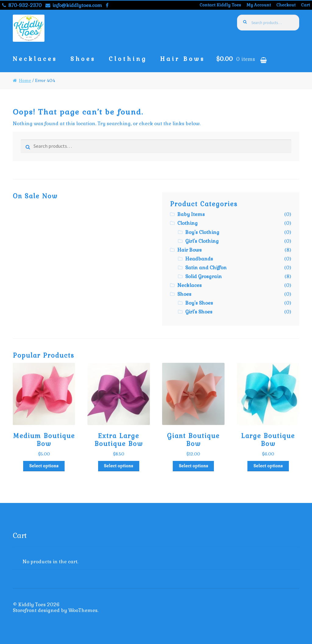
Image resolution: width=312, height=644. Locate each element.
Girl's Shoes (199, 312)
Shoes (83, 59)
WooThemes (83, 610)
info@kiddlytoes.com (73, 5)
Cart (305, 5)
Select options (44, 466)
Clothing (128, 59)
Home (25, 80)
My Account (259, 5)
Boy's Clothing (202, 232)
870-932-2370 (21, 5)
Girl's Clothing (202, 241)
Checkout (286, 5)
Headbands (199, 259)
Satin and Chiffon (206, 268)
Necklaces (35, 59)
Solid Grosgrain (204, 276)
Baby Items (191, 214)
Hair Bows (183, 59)
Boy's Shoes (199, 303)
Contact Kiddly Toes (220, 5)
